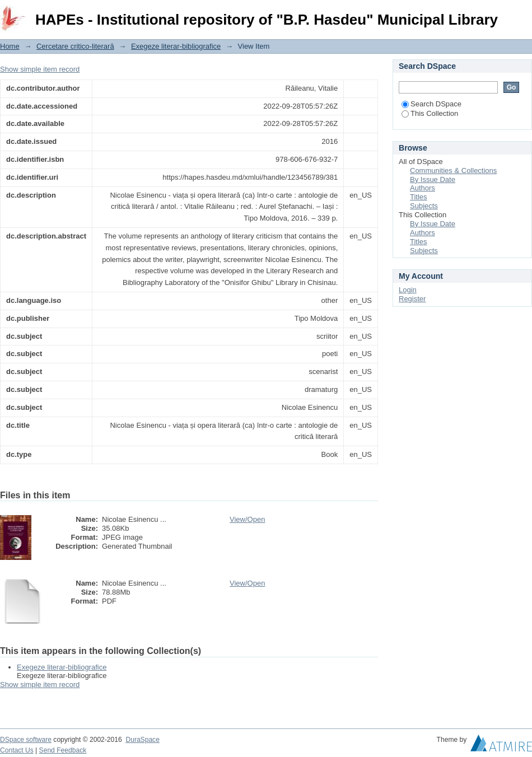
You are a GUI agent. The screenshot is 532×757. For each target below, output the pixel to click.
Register (412, 299)
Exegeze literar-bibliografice (176, 46)
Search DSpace (431, 104)
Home (10, 46)
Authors (423, 188)
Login (523, 14)
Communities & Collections (453, 170)
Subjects (424, 206)
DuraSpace (142, 740)
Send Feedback (63, 750)
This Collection (430, 113)
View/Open (247, 519)
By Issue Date (433, 179)
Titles (419, 197)
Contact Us (17, 750)
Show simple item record (40, 69)
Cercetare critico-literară (75, 46)
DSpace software (26, 740)
